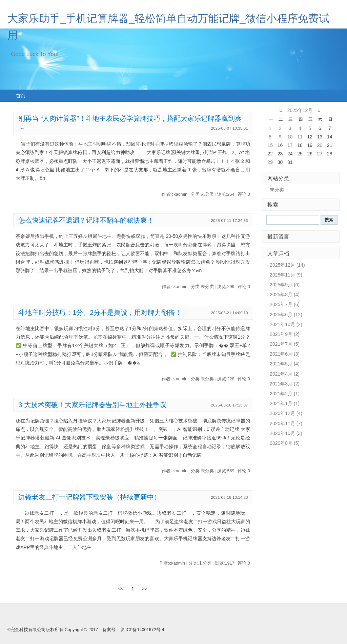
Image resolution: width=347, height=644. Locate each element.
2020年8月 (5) (285, 443)
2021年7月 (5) (285, 344)
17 (290, 145)
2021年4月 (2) (285, 374)
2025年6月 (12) (286, 315)
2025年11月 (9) (286, 275)
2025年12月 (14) (287, 265)
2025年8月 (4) (285, 295)
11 (300, 137)
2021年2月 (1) (285, 394)
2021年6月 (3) (285, 354)
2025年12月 (300, 110)
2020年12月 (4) (286, 413)
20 (320, 145)
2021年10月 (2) (286, 324)
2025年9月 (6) (285, 285)
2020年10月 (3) (286, 433)
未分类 (277, 190)
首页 (21, 96)
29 (270, 162)
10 (290, 137)
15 (270, 145)
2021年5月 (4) (285, 364)
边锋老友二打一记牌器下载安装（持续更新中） (89, 497)
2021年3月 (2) (285, 384)
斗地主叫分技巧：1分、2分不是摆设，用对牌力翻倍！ (100, 312)
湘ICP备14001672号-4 (142, 630)
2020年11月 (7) (286, 423)
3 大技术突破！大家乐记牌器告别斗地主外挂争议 (92, 405)
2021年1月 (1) (285, 403)
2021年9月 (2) (285, 334)
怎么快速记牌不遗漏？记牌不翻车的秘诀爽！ (86, 220)
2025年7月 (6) (285, 304)
